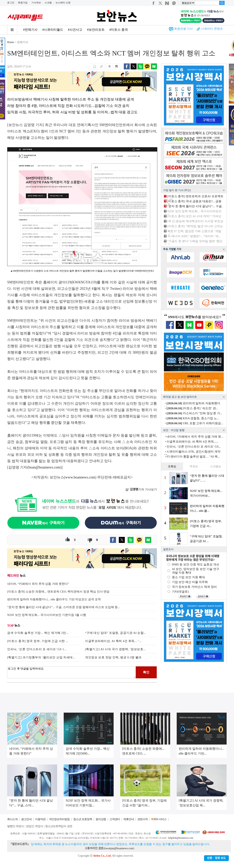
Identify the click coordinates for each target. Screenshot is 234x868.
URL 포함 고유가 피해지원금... (195, 423)
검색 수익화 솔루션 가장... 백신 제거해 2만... (38, 633)
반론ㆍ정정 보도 (216, 858)
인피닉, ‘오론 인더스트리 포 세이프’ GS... (194, 447)
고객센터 (115, 819)
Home (11, 42)
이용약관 (40, 819)
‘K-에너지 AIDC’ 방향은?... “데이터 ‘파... (194, 236)
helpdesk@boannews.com (181, 838)
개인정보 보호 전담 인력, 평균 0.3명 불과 (113, 657)
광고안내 (26, 819)
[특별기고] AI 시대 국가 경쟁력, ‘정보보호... (115, 649)
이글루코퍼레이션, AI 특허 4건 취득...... (192, 442)
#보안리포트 (96, 30)
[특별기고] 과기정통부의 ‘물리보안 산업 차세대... (41, 657)
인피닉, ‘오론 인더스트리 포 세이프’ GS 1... (37, 649)
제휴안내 (129, 819)
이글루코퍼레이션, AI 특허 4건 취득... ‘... (113, 641)
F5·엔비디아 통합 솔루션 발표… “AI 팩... (193, 457)
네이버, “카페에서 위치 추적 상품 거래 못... (195, 437)
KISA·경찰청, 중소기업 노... (193, 418)
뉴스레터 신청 (63, 3)
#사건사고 (75, 30)
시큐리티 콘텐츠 (212, 29)
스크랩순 (216, 466)
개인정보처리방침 (59, 819)
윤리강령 (101, 819)
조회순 (172, 466)
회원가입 (23, 3)
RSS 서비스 (160, 819)
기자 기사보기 (141, 489)
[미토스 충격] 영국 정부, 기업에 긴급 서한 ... (38, 641)
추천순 (194, 466)
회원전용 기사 (183, 29)
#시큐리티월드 (53, 30)
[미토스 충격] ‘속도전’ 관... (192, 408)
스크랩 (48, 3)
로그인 (11, 3)
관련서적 (143, 819)
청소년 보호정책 (83, 819)
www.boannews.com (80, 477)
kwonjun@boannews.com (119, 848)
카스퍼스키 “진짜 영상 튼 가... (194, 413)
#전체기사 (30, 30)
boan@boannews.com (44, 467)
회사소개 (12, 819)
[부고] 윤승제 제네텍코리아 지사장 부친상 (195, 221)
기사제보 (36, 3)
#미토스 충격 (119, 30)
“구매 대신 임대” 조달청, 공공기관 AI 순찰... (116, 633)
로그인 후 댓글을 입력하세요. (71, 672)
